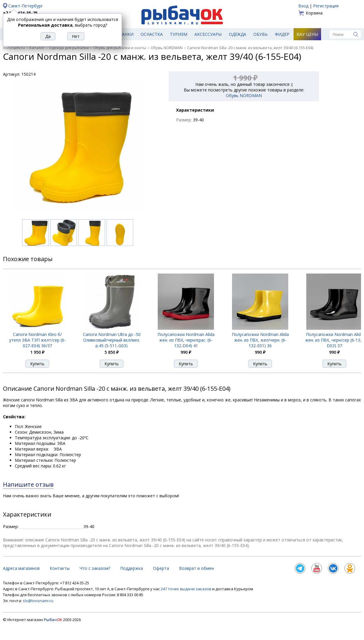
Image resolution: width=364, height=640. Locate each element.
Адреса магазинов (21, 568)
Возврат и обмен (197, 568)
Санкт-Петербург (26, 6)
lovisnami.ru (14, 48)
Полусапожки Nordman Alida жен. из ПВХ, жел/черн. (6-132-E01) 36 (260, 340)
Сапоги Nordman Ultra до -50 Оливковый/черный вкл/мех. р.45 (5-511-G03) (112, 340)
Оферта (161, 568)
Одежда (237, 34)
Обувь (261, 34)
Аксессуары (208, 34)
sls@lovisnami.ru (38, 601)
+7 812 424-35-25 (20, 13)
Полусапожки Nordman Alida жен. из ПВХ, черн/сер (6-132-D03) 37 (335, 340)
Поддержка (132, 568)
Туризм (179, 34)
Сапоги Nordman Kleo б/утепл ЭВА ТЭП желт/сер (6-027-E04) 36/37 (37, 340)
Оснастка (152, 34)
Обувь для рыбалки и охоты (120, 48)
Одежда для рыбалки (69, 48)
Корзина (314, 13)
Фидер (282, 34)
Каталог (37, 48)
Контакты (60, 568)
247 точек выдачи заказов (186, 589)
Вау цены (307, 34)
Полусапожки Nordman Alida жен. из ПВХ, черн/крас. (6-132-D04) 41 (186, 340)
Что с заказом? (95, 568)
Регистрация (326, 6)
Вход (303, 6)
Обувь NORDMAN (167, 48)
